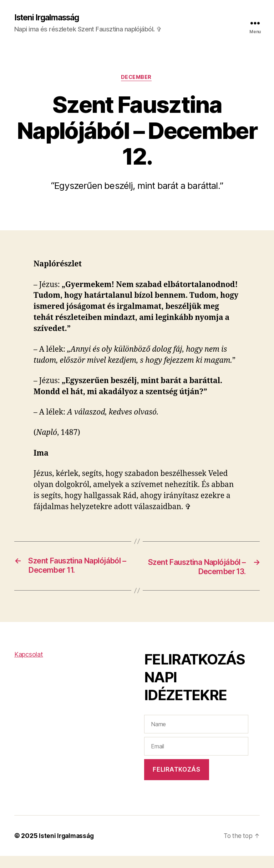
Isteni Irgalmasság (49, 18)
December (137, 79)
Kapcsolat (29, 667)
